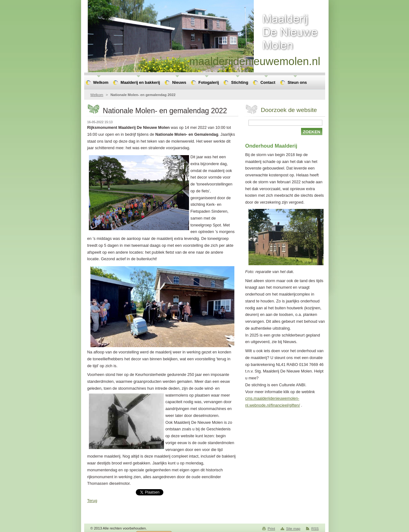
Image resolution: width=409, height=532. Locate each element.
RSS (315, 529)
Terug (92, 501)
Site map (293, 529)
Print (271, 529)
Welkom (97, 95)
